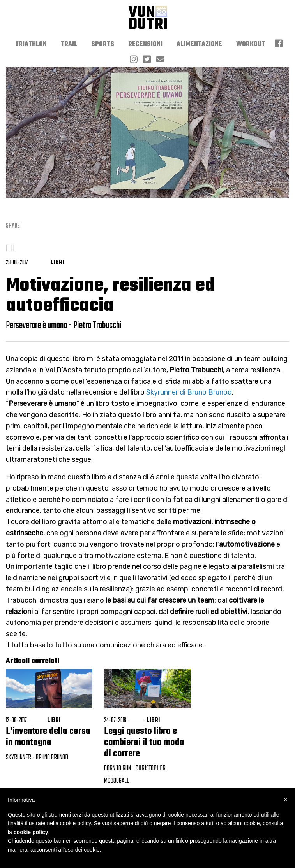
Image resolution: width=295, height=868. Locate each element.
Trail (69, 44)
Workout (251, 44)
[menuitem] (31, 44)
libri (57, 263)
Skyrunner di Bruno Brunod (189, 392)
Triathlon (31, 44)
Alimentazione (199, 44)
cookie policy (31, 832)
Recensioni (145, 44)
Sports (103, 44)
